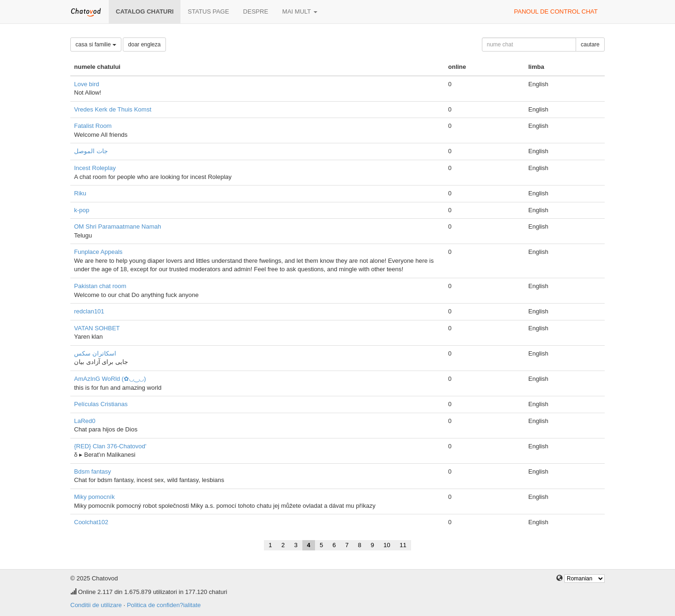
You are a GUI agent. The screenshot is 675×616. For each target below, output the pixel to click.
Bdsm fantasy (93, 471)
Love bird (86, 84)
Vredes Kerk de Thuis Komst (113, 109)
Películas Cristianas (101, 404)
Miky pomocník (94, 497)
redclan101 (89, 311)
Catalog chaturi (145, 11)
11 (403, 545)
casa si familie (96, 45)
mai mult (300, 11)
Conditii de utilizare (96, 605)
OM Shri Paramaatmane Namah (118, 226)
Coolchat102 (91, 522)
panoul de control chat (556, 11)
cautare (590, 45)
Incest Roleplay (95, 168)
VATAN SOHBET (97, 328)
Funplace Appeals (98, 252)
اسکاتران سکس (95, 353)
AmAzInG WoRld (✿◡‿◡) (110, 379)
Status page (208, 11)
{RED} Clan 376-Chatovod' (110, 446)
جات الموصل (91, 151)
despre (256, 11)
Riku (80, 193)
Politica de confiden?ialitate (164, 605)
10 (387, 545)
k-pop (82, 210)
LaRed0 (85, 421)
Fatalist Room (93, 126)
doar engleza (144, 45)
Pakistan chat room (100, 286)
